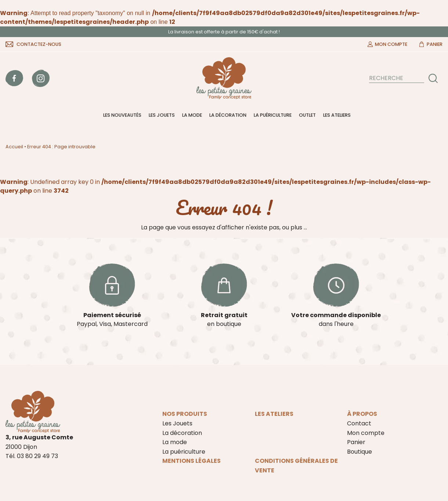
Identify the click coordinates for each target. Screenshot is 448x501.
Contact (359, 423)
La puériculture (273, 115)
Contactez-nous (39, 44)
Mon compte (391, 44)
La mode (192, 115)
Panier (435, 44)
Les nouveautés (122, 115)
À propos (362, 414)
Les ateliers (337, 115)
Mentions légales (192, 461)
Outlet (307, 115)
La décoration (228, 115)
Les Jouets (162, 115)
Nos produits (185, 414)
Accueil (14, 147)
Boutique (360, 452)
